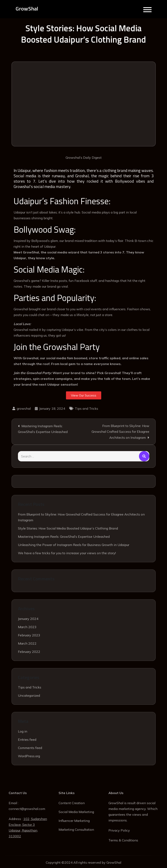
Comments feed (30, 748)
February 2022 (29, 652)
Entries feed (27, 740)
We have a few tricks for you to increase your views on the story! (67, 553)
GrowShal (27, 9)
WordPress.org (29, 756)
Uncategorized (29, 696)
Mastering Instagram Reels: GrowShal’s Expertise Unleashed (43, 429)
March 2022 (27, 643)
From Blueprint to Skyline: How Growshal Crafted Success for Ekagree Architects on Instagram (120, 432)
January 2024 (28, 619)
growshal (24, 409)
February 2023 (29, 635)
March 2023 (27, 627)
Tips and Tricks (86, 409)
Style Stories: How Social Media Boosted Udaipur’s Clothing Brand (68, 528)
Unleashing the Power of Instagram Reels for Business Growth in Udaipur (74, 545)
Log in (23, 731)
